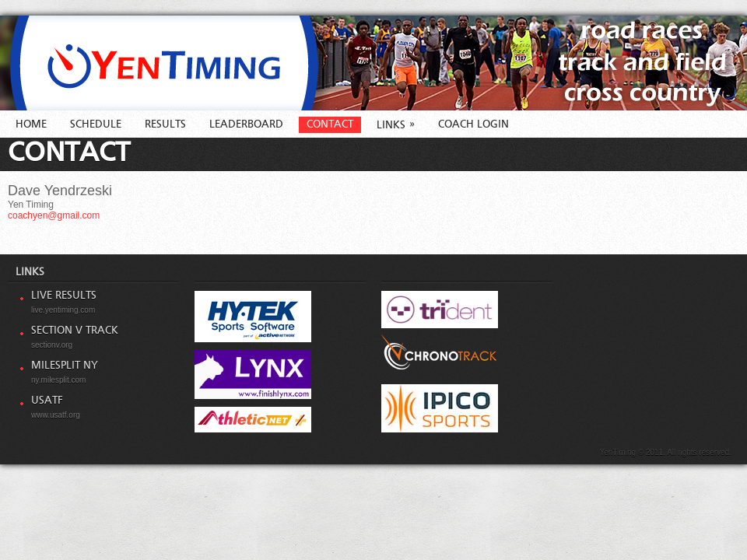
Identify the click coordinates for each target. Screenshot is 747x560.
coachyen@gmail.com (54, 215)
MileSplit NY (65, 366)
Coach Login (473, 124)
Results (165, 124)
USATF (47, 401)
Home (31, 124)
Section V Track (75, 331)
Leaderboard (246, 124)
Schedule (96, 124)
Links (396, 125)
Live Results (64, 296)
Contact (330, 124)
